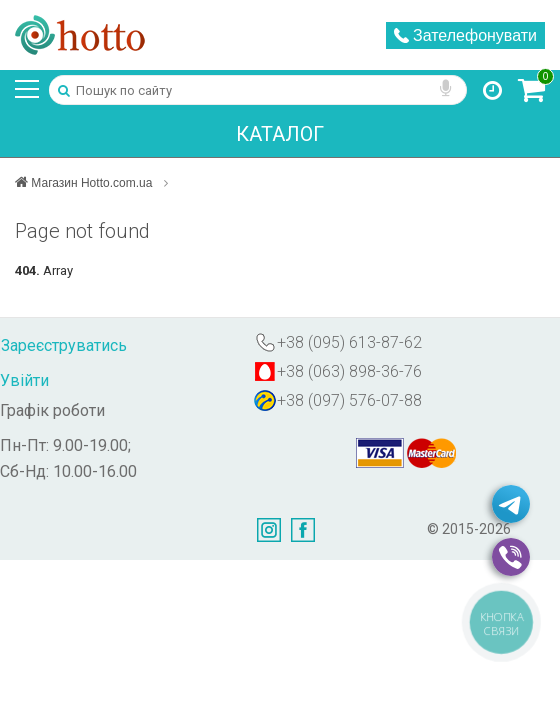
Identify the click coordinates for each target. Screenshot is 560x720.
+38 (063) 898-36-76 (349, 371)
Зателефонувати (465, 35)
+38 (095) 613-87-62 (349, 342)
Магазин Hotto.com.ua (95, 182)
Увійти (24, 380)
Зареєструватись (64, 345)
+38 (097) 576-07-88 (349, 400)
